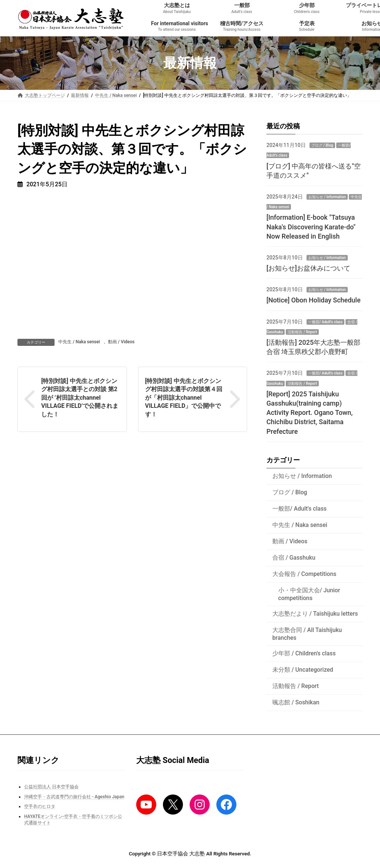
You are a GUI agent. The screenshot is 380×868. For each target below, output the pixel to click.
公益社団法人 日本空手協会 (51, 787)
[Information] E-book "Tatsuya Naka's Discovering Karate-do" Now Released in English (311, 227)
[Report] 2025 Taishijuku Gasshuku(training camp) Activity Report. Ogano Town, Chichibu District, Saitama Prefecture (309, 413)
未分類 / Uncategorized (303, 670)
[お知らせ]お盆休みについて (308, 268)
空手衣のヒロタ (40, 806)
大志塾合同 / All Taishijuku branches (307, 634)
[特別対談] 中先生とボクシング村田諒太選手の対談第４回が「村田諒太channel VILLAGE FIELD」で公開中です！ (184, 398)
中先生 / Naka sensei (79, 342)
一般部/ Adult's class (325, 322)
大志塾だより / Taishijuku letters (315, 614)
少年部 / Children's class (304, 653)
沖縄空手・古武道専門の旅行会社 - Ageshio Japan (74, 797)
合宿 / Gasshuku (294, 558)
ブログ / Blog (322, 145)
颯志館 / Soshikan (296, 702)
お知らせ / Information (327, 197)
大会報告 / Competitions (304, 574)
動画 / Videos (121, 342)
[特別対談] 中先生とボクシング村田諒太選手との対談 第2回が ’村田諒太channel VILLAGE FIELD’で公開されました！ (80, 398)
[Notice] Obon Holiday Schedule (314, 300)
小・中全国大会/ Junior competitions (309, 594)
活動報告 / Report (302, 332)
